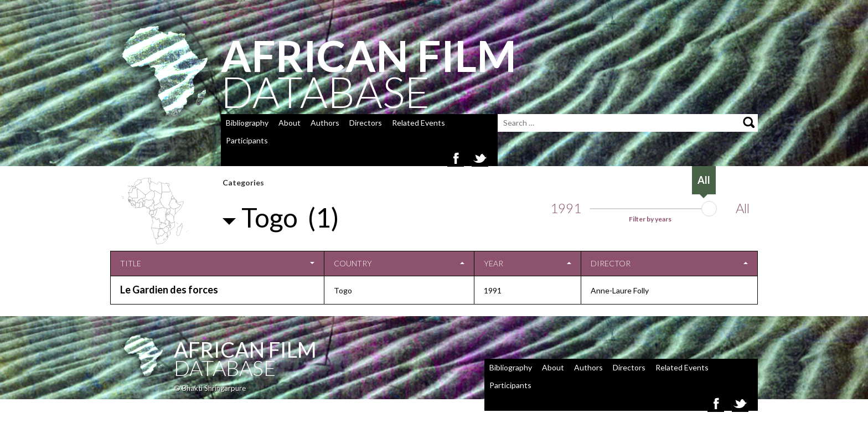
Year (494, 263)
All (743, 208)
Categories (243, 182)
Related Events (418, 123)
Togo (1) (290, 217)
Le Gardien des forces (169, 290)
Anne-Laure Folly (620, 290)
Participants (247, 140)
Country (353, 263)
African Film (245, 349)
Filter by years (650, 219)
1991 (566, 208)
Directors (366, 123)
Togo (343, 290)
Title (131, 263)
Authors (325, 123)
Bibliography (247, 123)
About (290, 123)
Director (611, 263)
